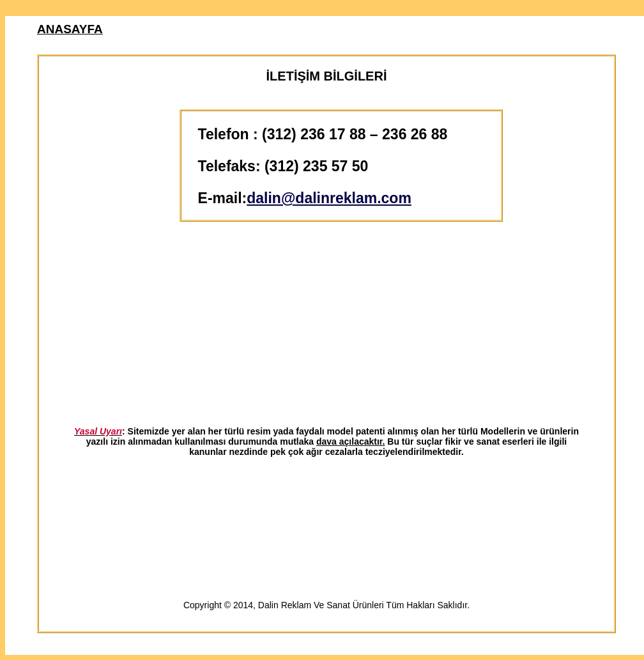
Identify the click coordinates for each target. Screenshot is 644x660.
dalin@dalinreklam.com (329, 198)
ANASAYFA (70, 29)
